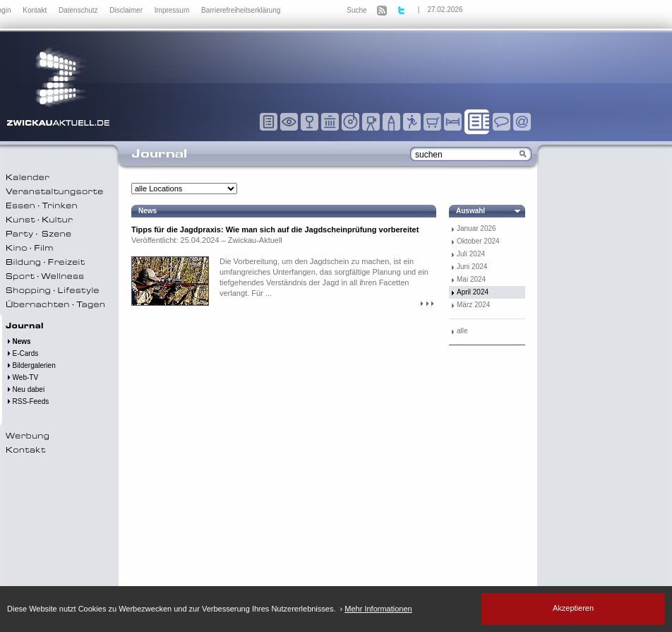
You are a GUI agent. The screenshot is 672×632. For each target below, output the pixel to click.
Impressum (173, 10)
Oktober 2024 (478, 241)
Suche (356, 10)
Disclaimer (127, 10)
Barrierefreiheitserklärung (241, 10)
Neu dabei (25, 389)
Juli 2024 (471, 254)
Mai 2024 (471, 279)
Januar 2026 (476, 228)
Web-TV (22, 377)
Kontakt (36, 10)
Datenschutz (79, 10)
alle (462, 331)
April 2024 (473, 292)
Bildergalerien (31, 365)
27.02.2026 (445, 10)
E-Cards (22, 353)
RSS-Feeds (27, 401)
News (18, 341)
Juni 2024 (472, 267)
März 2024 (473, 305)
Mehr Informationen (378, 609)
